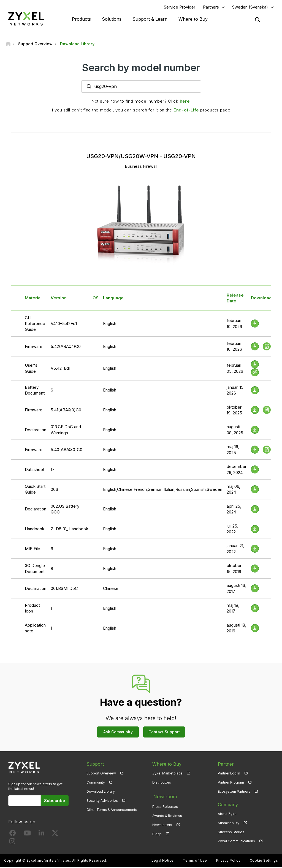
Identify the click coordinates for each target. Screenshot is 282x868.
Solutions (112, 19)
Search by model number (141, 68)
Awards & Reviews (167, 814)
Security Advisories (102, 801)
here (185, 102)
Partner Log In (229, 774)
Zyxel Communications (236, 842)
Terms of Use (195, 861)
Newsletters (162, 823)
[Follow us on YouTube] (27, 835)
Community (96, 783)
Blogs (157, 833)
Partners (211, 7)
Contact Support (164, 732)
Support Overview (101, 774)
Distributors (162, 783)
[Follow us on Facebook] (13, 835)
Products (81, 19)
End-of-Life (186, 111)
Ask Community (118, 732)
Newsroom (164, 796)
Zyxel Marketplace (167, 774)
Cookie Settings (264, 861)
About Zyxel (228, 814)
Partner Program (231, 783)
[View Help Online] (255, 373)
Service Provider (180, 7)
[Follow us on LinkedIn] (41, 835)
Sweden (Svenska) (250, 7)
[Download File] (255, 324)
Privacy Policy (228, 861)
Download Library (101, 792)
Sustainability (229, 823)
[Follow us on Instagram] (12, 843)
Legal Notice (163, 861)
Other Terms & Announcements (112, 810)
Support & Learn (150, 19)
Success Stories (231, 833)
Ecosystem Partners (234, 792)
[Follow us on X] (55, 835)
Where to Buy (193, 19)
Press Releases (165, 805)
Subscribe (55, 801)
